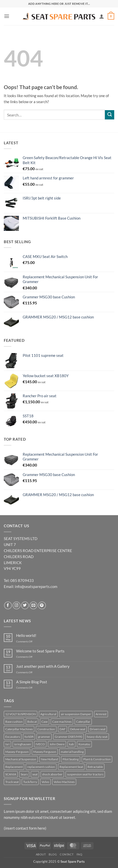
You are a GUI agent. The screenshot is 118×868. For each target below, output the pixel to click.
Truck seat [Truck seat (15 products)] (12, 782)
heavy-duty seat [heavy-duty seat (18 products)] (97, 737)
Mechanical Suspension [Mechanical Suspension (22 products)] (21, 759)
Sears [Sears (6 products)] (24, 774)
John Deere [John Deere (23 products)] (57, 744)
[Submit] (110, 115)
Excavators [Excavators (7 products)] (13, 737)
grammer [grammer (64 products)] (44, 737)
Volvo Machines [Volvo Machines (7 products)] (64, 782)
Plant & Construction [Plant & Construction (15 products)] (97, 759)
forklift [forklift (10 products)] (29, 737)
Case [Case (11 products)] (45, 722)
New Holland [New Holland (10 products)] (49, 759)
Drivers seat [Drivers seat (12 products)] (98, 729)
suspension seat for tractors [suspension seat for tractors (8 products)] (85, 774)
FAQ (80, 854)
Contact (67, 854)
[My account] (102, 16)
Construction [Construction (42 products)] (46, 729)
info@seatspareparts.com (36, 586)
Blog (53, 854)
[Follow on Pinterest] (42, 605)
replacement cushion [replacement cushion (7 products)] (41, 767)
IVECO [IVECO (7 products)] (40, 744)
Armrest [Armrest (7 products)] (101, 714)
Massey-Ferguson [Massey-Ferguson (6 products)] (17, 752)
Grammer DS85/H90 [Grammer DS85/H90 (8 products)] (68, 737)
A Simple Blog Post (32, 682)
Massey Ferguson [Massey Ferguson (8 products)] (45, 752)
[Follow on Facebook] (8, 605)
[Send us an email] (33, 605)
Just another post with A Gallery (43, 666)
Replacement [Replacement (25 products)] (14, 767)
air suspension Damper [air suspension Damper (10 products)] (76, 714)
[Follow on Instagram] (17, 605)
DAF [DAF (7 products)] (63, 729)
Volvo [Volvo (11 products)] (45, 782)
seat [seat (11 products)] (35, 774)
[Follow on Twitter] (25, 605)
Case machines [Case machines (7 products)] (62, 722)
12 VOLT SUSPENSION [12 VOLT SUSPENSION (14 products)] (21, 714)
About (41, 854)
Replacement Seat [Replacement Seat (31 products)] (71, 767)
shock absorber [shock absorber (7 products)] (52, 774)
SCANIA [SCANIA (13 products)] (11, 774)
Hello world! (26, 636)
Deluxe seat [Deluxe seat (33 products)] (78, 729)
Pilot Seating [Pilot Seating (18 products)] (71, 759)
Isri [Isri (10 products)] (7, 744)
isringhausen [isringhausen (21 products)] (23, 744)
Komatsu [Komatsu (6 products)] (84, 744)
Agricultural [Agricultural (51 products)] (48, 714)
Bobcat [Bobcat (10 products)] (32, 722)
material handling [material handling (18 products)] (72, 752)
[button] (7, 16)
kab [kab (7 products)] (71, 744)
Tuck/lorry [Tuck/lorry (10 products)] (30, 782)
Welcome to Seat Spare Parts (40, 651)
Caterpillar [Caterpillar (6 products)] (83, 722)
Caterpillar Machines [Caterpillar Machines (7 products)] (19, 729)
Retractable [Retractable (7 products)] (95, 767)
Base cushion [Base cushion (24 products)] (14, 722)
